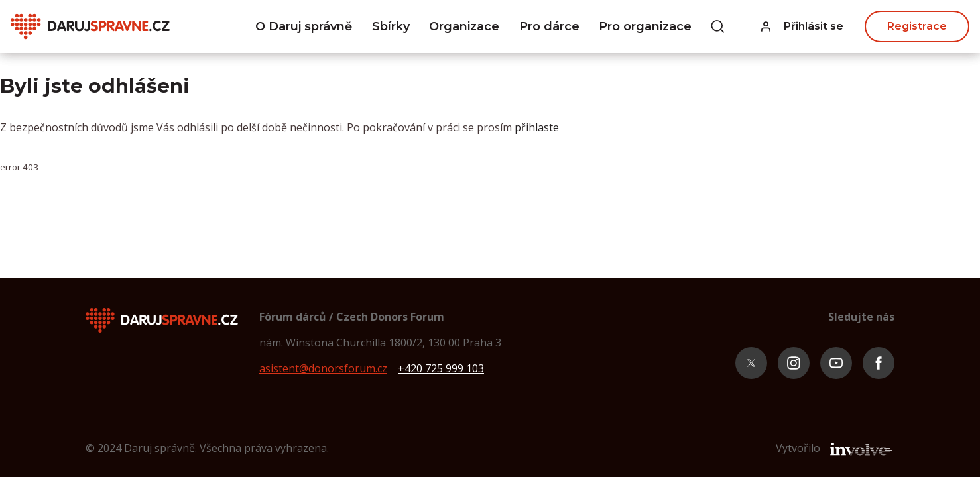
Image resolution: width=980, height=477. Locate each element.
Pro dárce (549, 26)
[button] (802, 27)
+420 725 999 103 (441, 368)
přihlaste (537, 127)
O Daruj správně (304, 26)
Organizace (464, 26)
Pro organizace (645, 26)
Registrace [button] (917, 26)
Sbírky (391, 26)
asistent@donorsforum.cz (323, 368)
